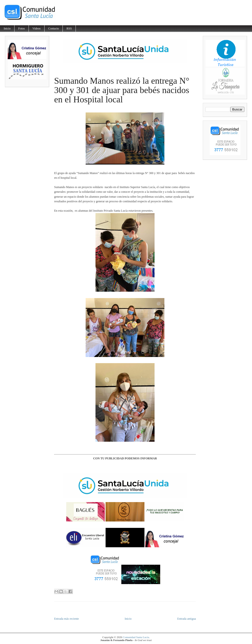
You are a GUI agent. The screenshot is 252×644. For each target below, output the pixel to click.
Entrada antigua (187, 619)
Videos (37, 28)
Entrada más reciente (67, 619)
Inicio (7, 28)
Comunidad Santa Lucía (136, 637)
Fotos (22, 28)
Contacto (54, 28)
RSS (69, 28)
